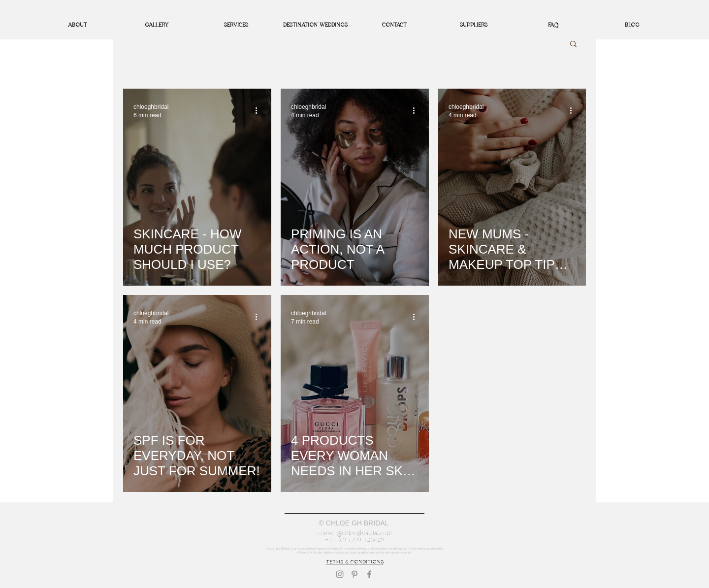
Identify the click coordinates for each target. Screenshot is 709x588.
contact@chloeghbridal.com (355, 533)
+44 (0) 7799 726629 (355, 540)
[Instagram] (340, 574)
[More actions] (259, 110)
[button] (573, 45)
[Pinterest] (354, 574)
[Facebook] (369, 574)
